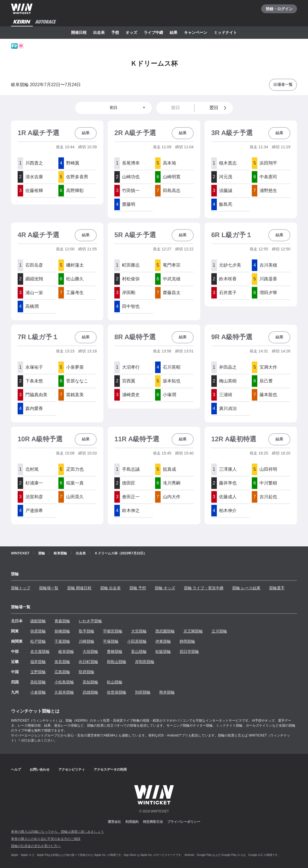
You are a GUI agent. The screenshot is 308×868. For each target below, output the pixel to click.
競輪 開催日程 (79, 588)
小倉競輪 (38, 692)
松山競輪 (115, 682)
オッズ (131, 32)
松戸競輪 (38, 641)
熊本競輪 (167, 692)
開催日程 (79, 32)
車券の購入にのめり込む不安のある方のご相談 (46, 839)
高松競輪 (38, 682)
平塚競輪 (111, 641)
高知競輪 (90, 682)
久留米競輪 (64, 692)
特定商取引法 (153, 822)
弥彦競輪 (38, 631)
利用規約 (132, 822)
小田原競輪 (137, 641)
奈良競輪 (62, 662)
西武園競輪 (165, 631)
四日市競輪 (189, 651)
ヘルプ (16, 770)
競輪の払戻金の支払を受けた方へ (36, 846)
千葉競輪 (62, 641)
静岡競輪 (187, 641)
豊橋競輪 (115, 651)
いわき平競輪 (90, 621)
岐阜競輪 (66, 651)
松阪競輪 (163, 651)
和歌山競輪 (117, 662)
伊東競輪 (163, 641)
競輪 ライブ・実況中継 (204, 588)
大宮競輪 (139, 631)
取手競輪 (87, 631)
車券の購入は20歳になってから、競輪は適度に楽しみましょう (57, 832)
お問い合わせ (40, 770)
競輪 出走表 (110, 588)
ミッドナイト (225, 32)
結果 (174, 32)
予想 (115, 32)
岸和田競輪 (145, 662)
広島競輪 (62, 672)
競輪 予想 (138, 588)
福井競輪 (38, 662)
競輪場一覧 (49, 588)
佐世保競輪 (117, 692)
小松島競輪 (64, 682)
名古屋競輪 (40, 651)
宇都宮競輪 (113, 631)
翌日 (219, 108)
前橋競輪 (62, 631)
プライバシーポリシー (184, 822)
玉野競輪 (38, 672)
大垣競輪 (90, 651)
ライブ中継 (153, 32)
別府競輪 (143, 692)
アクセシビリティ (72, 770)
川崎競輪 (87, 641)
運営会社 (114, 822)
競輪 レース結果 (246, 588)
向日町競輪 (88, 662)
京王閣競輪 (193, 631)
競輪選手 (277, 588)
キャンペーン (196, 32)
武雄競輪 (90, 692)
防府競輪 (87, 672)
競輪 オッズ (165, 588)
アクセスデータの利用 (110, 770)
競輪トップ (21, 588)
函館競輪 (38, 621)
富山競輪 (139, 651)
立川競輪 (219, 631)
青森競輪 (62, 621)
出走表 (99, 32)
